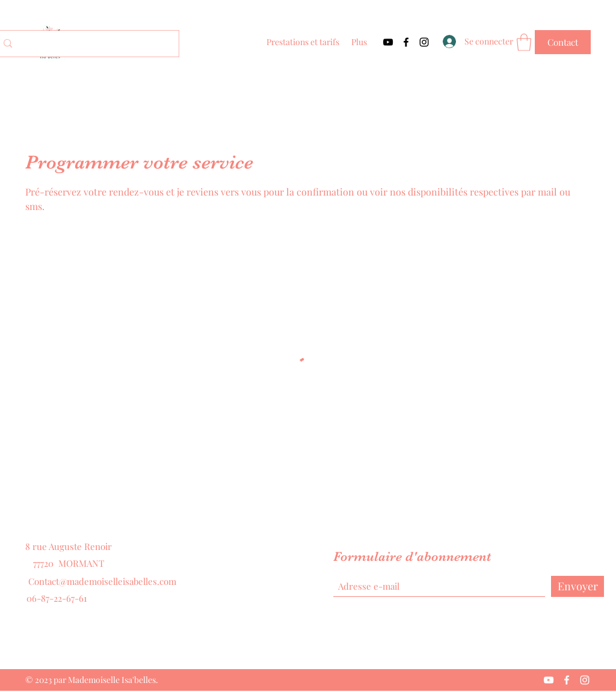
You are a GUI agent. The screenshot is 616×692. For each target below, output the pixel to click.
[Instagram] (424, 42)
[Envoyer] (577, 586)
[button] (524, 42)
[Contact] (563, 42)
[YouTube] (388, 42)
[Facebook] (406, 42)
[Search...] (86, 44)
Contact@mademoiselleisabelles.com (102, 581)
